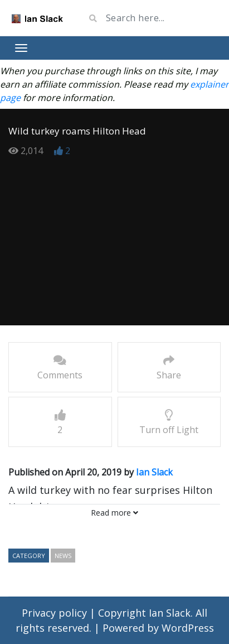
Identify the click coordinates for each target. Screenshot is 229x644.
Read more (114, 513)
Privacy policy (56, 613)
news (63, 556)
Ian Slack (154, 472)
